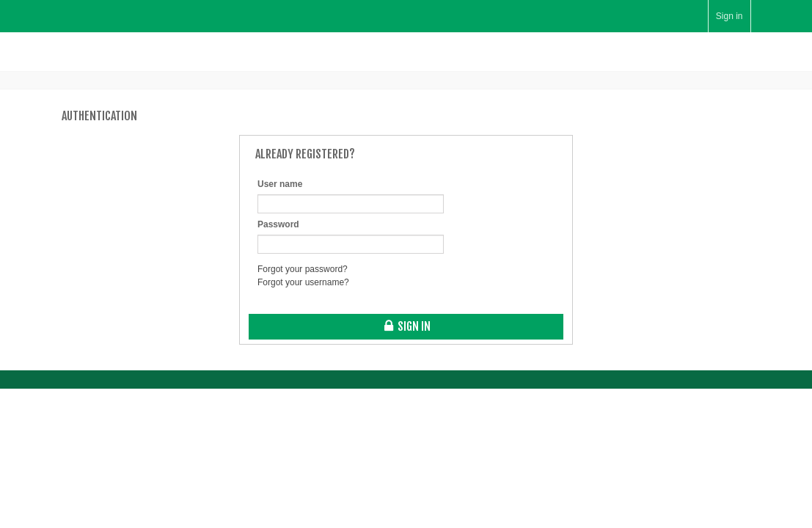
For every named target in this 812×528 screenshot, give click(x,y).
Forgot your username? (303, 282)
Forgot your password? (303, 269)
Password (278, 224)
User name (280, 184)
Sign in (729, 16)
